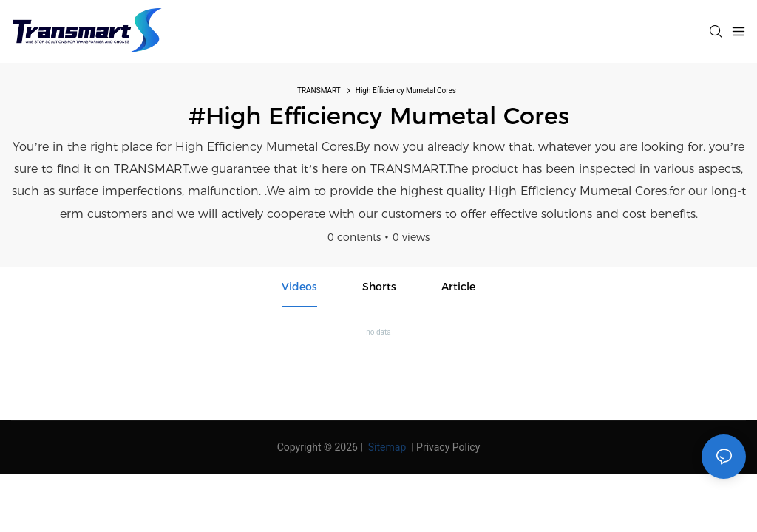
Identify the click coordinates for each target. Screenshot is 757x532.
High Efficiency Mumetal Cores (406, 91)
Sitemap (386, 447)
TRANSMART (319, 91)
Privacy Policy (448, 447)
